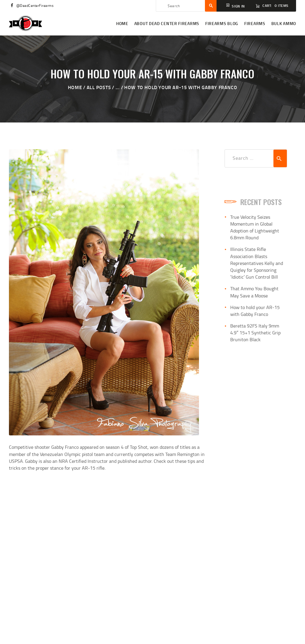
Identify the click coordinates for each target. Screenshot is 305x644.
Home (75, 87)
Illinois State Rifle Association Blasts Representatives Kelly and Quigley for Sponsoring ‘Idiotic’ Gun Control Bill (257, 263)
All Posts (99, 87)
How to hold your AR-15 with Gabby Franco (255, 311)
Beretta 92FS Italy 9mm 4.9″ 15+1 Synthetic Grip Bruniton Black (255, 333)
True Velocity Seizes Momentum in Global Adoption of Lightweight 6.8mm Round (255, 227)
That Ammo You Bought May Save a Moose (254, 292)
